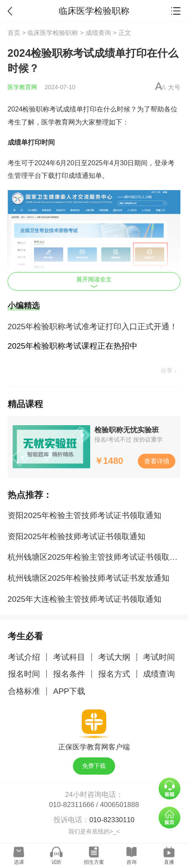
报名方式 (114, 674)
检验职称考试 (43, 109)
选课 (19, 862)
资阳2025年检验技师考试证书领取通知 (77, 536)
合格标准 (24, 691)
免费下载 (94, 766)
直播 (169, 862)
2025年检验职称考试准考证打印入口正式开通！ (93, 327)
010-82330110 (112, 820)
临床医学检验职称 (53, 33)
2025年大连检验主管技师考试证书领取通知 (85, 599)
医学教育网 (22, 87)
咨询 (132, 862)
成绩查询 (98, 33)
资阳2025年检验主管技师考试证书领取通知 (85, 515)
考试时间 (159, 657)
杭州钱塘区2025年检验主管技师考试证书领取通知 (97, 557)
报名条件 (69, 674)
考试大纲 (114, 657)
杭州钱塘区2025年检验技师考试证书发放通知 (89, 578)
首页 (14, 33)
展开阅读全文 (94, 282)
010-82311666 (71, 805)
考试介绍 (24, 657)
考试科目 (69, 657)
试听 (56, 862)
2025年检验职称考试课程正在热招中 (73, 346)
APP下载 (69, 691)
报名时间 (24, 674)
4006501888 (119, 805)
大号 (174, 87)
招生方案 (94, 862)
